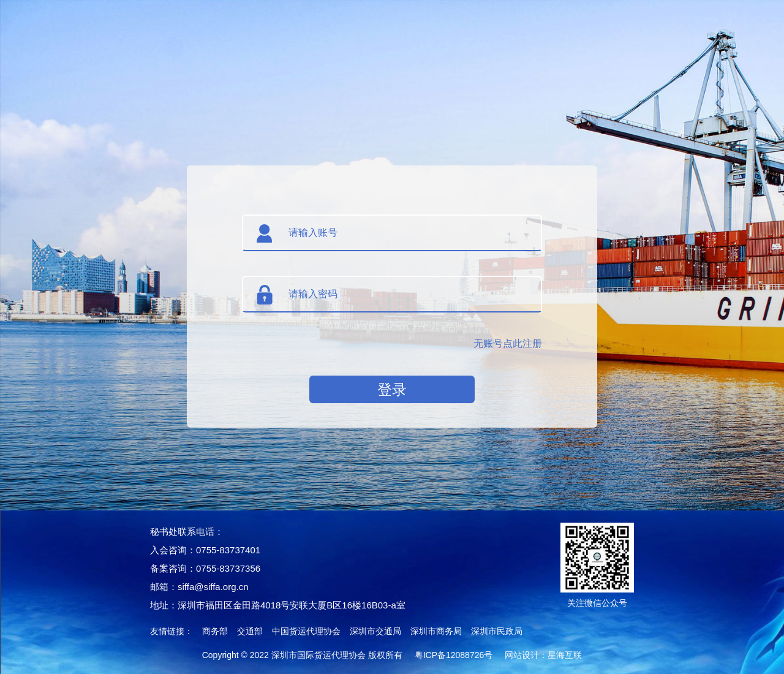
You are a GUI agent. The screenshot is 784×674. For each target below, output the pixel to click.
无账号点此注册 (508, 343)
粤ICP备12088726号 (454, 655)
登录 (392, 389)
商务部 (215, 631)
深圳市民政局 (497, 631)
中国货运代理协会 (306, 631)
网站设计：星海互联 (543, 655)
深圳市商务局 (436, 631)
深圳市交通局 (375, 631)
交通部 (250, 631)
